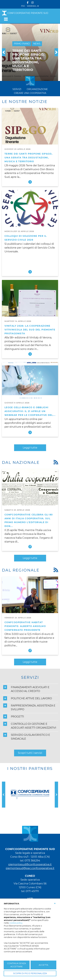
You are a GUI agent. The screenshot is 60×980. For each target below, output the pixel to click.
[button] (4, 52)
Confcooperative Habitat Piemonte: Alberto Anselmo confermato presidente (25, 626)
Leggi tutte (30, 448)
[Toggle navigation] (6, 19)
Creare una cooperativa (30, 93)
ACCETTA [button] (43, 965)
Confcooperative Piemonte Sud (25, 13)
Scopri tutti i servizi (30, 753)
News (37, 44)
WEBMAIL (33, 6)
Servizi (17, 89)
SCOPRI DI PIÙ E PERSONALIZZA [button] (30, 973)
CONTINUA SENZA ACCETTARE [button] (17, 965)
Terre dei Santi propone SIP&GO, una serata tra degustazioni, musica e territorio (28, 158)
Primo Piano (22, 44)
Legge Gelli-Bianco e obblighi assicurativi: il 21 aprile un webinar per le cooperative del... (30, 411)
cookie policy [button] (16, 923)
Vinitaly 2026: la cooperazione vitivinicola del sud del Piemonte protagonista (30, 330)
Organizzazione (37, 89)
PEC (23, 6)
